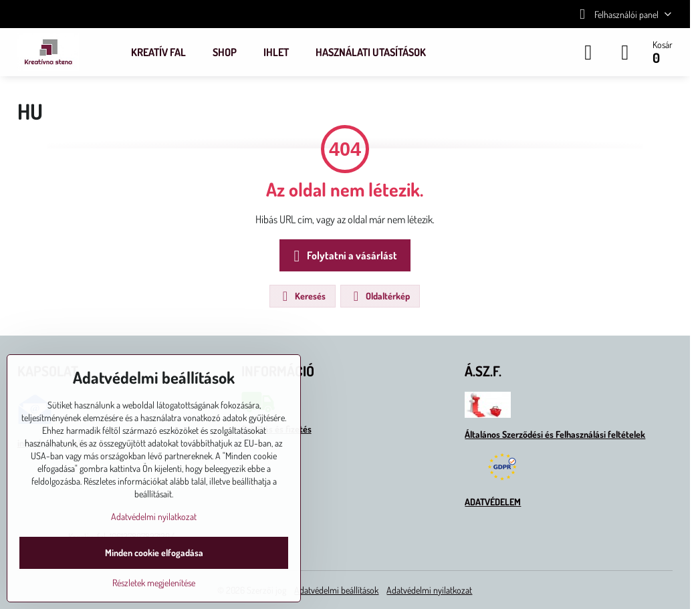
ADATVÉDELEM (493, 502)
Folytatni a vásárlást (343, 256)
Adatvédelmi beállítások (336, 590)
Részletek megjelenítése (154, 583)
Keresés (302, 296)
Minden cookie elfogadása (154, 553)
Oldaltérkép (379, 296)
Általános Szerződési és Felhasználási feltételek (555, 434)
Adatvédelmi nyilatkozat (429, 590)
